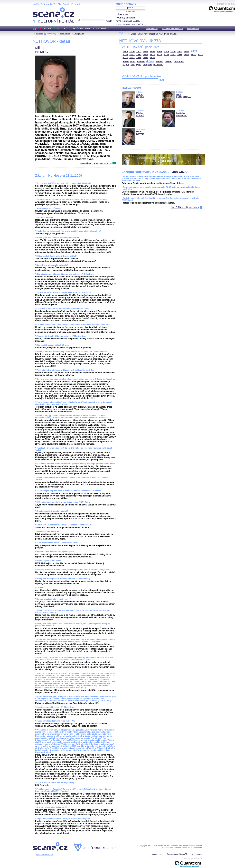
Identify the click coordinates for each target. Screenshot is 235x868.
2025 (146, 57)
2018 (180, 54)
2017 (173, 54)
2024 (139, 57)
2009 (194, 51)
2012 (139, 54)
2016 (166, 54)
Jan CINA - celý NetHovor (185, 207)
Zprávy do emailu (44, 854)
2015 (159, 54)
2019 (187, 54)
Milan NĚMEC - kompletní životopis (96, 163)
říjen (139, 64)
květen (159, 61)
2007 (180, 51)
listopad (147, 64)
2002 (146, 51)
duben (150, 61)
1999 (125, 51)
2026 (153, 57)
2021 (200, 54)
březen (141, 61)
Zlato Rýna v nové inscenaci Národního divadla (154, 34)
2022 (125, 57)
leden (126, 61)
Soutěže (40, 34)
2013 (146, 54)
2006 (173, 51)
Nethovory (51, 34)
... (114, 163)
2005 (166, 51)
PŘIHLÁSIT (122, 15)
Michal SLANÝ (140, 114)
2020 (193, 54)
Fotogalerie (79, 34)
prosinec (158, 64)
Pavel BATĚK (140, 133)
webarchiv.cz (193, 29)
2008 (187, 51)
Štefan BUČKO (140, 96)
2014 (153, 54)
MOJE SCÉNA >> (126, 4)
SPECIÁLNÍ (85, 29)
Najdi (161, 80)
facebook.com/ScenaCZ (172, 29)
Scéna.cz (39, 9)
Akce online (65, 34)
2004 (159, 51)
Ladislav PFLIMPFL (182, 114)
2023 (132, 57)
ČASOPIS (47, 29)
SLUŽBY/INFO (102, 29)
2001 (139, 51)
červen (168, 61)
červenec (179, 61)
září (133, 64)
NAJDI (109, 21)
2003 (153, 51)
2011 (132, 54)
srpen (126, 64)
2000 (132, 51)
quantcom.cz (152, 29)
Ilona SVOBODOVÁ (184, 96)
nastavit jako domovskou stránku (130, 24)
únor (133, 61)
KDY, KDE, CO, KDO (66, 29)
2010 (125, 54)
